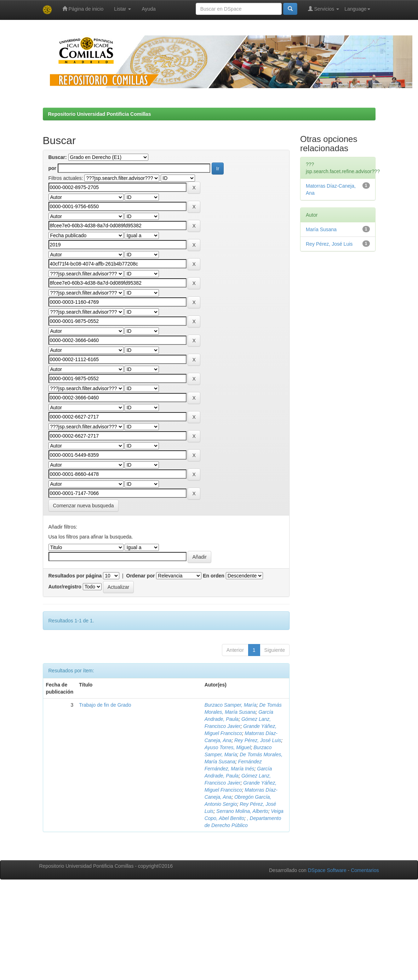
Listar (122, 9)
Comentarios (365, 870)
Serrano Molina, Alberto (242, 811)
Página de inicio (83, 9)
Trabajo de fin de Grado (105, 705)
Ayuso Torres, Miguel (228, 747)
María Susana (321, 229)
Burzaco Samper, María (231, 705)
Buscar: (58, 157)
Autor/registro (65, 587)
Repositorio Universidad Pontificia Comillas (100, 114)
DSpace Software (327, 870)
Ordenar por (141, 576)
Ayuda (148, 9)
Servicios (324, 9)
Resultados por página (75, 576)
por (53, 168)
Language (357, 9)
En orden (214, 576)
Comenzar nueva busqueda (84, 506)
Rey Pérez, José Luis (258, 740)
